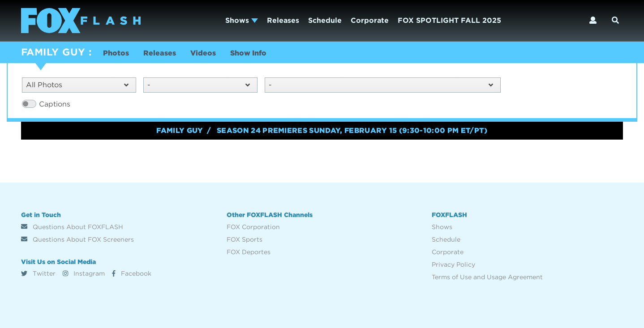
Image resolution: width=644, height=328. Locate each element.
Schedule (325, 20)
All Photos (77, 85)
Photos (116, 53)
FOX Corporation (253, 227)
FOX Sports (245, 239)
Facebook (132, 273)
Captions (55, 104)
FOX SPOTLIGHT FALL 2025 (449, 20)
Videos (203, 53)
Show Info (248, 53)
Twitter (38, 273)
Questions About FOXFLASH (72, 227)
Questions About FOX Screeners (77, 239)
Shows (242, 20)
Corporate (370, 20)
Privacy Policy (453, 264)
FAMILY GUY (53, 52)
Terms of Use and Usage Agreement (487, 277)
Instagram (84, 273)
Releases (283, 20)
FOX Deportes (249, 252)
